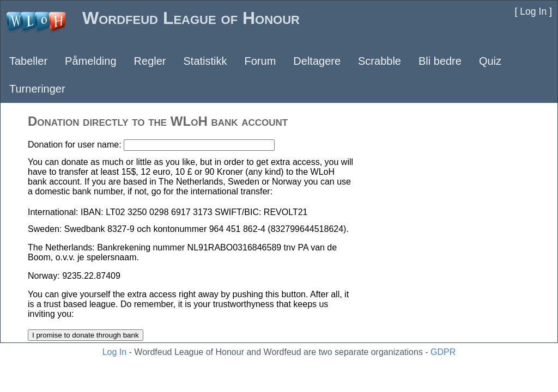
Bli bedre (440, 61)
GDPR (443, 352)
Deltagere (317, 61)
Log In (114, 352)
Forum (260, 61)
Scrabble (380, 61)
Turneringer (37, 89)
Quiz (490, 61)
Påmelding (91, 61)
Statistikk (205, 61)
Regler (150, 61)
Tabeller (28, 61)
